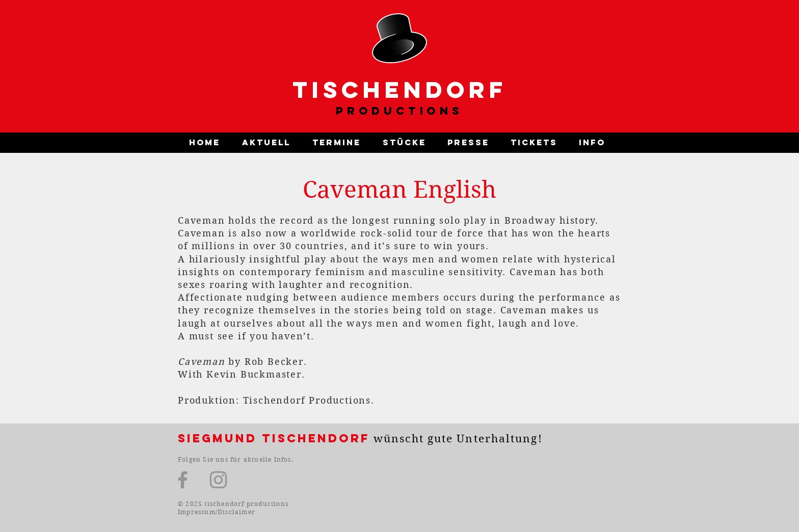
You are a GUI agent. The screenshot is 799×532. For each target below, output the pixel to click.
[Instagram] (218, 480)
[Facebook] (183, 480)
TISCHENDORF (400, 89)
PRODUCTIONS (400, 111)
